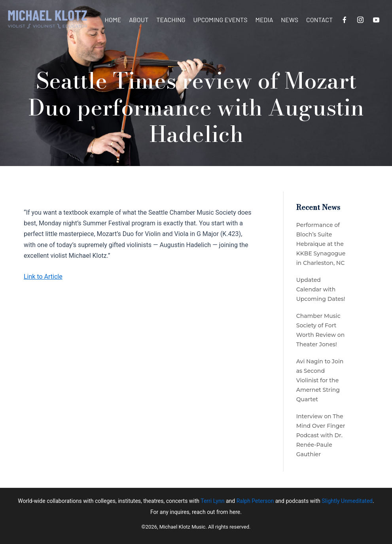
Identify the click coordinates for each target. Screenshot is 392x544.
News (290, 20)
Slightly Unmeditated (347, 501)
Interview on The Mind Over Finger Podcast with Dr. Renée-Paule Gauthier (321, 435)
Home (113, 20)
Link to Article (43, 277)
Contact (319, 20)
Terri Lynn (212, 501)
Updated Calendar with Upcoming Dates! (321, 289)
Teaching (171, 20)
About (139, 20)
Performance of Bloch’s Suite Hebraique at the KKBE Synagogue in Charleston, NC (321, 244)
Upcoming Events (221, 20)
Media (264, 20)
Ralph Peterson (255, 501)
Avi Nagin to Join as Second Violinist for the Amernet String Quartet (320, 380)
